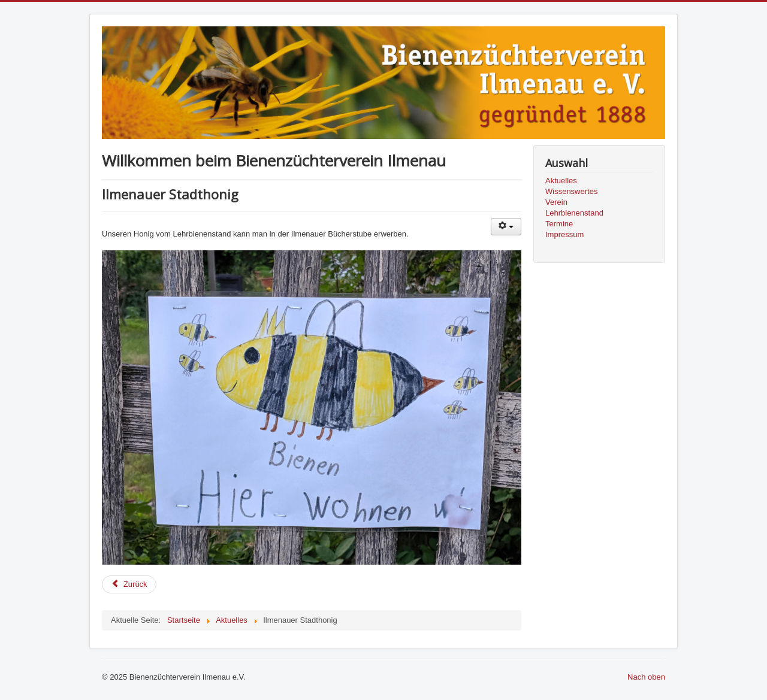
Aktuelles (561, 181)
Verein (556, 202)
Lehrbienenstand (574, 213)
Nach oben (646, 677)
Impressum (564, 234)
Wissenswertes (571, 191)
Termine (559, 224)
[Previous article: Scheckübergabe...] (129, 584)
